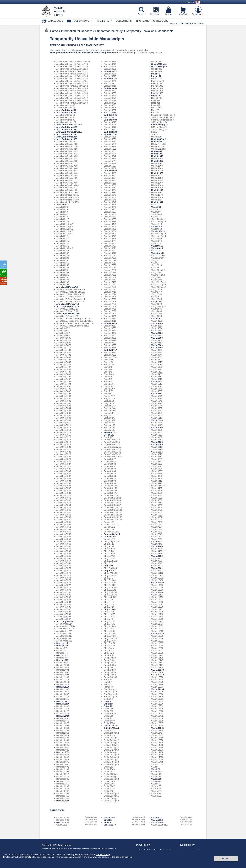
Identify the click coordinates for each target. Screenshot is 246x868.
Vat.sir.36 (156, 769)
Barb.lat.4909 (110, 120)
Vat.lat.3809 (157, 345)
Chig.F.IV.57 (110, 571)
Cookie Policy (103, 865)
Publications (81, 21)
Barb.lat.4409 (63, 822)
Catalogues (55, 21)
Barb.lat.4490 (110, 88)
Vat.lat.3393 (157, 338)
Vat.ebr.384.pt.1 (159, 231)
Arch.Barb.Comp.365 (67, 139)
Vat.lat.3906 (157, 348)
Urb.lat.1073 (157, 173)
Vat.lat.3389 (157, 333)
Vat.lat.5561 (157, 394)
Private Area (198, 14)
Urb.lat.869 (157, 151)
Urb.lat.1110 (157, 190)
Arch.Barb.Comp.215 (67, 134)
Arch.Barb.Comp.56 (66, 113)
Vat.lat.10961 (158, 592)
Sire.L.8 (108, 822)
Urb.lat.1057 (157, 161)
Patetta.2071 (157, 96)
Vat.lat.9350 (157, 556)
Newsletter (4, 283)
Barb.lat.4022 (110, 71)
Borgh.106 (109, 435)
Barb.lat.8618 (110, 323)
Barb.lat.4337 (110, 79)
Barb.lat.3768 (63, 801)
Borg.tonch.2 (110, 432)
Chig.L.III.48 (110, 609)
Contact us (4, 275)
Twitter (4, 267)
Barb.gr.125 (62, 643)
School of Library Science (187, 23)
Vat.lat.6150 (157, 428)
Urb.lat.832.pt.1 (159, 139)
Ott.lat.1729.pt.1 (112, 726)
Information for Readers (152, 21)
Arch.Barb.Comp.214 (67, 129)
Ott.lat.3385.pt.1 (159, 64)
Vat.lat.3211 (157, 818)
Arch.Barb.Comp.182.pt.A (69, 125)
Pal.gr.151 (156, 76)
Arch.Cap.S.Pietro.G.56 (68, 314)
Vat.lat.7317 (157, 541)
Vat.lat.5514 (157, 381)
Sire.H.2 (108, 820)
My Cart (183, 14)
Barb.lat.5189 (110, 132)
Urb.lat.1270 (110, 825)
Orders (169, 14)
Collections (124, 21)
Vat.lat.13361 (158, 728)
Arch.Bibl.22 (63, 205)
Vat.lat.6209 (157, 445)
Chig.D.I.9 (109, 566)
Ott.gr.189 (109, 706)
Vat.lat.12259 (158, 675)
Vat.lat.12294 (158, 689)
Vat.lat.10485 (158, 583)
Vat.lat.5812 (157, 820)
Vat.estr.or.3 (157, 246)
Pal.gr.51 (156, 74)
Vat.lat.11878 (158, 634)
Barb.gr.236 (62, 646)
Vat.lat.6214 (157, 452)
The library (104, 21)
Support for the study (109, 31)
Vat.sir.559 (156, 779)
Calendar (155, 14)
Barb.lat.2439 (63, 716)
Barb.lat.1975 (63, 687)
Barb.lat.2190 (63, 704)
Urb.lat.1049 (157, 156)
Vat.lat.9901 (157, 568)
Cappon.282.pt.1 (112, 534)
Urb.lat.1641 (157, 202)
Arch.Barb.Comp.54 (66, 110)
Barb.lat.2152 (63, 701)
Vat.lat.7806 (157, 546)
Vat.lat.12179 (158, 670)
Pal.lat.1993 (110, 818)
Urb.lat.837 (157, 142)
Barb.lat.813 (62, 660)
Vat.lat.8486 (157, 822)
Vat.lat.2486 (157, 323)
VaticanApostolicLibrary (60, 11)
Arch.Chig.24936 (65, 621)
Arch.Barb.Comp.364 (67, 137)
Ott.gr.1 (108, 701)
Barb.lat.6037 (110, 171)
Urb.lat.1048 (157, 154)
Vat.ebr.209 (157, 226)
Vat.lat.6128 (157, 420)
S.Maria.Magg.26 (159, 125)
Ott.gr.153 (109, 704)
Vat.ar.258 (156, 207)
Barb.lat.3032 (63, 752)
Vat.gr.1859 (157, 302)
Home (54, 31)
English (190, 2)
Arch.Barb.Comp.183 (67, 127)
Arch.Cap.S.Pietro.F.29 (68, 306)
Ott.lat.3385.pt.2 (159, 66)
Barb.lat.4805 (110, 115)
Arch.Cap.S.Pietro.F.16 (68, 304)
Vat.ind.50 (156, 318)
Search (142, 14)
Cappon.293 (110, 537)
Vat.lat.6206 (157, 442)
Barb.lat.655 (62, 655)
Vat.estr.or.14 (158, 253)
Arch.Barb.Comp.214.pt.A (69, 132)
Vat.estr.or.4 (157, 248)
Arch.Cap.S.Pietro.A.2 (67, 287)
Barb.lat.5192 (110, 134)
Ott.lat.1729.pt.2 (112, 728)
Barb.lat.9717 (110, 350)
